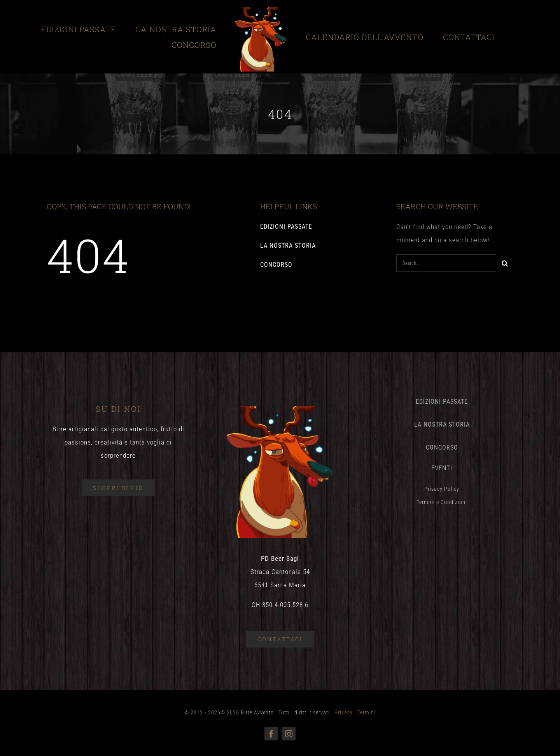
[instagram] (289, 734)
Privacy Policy (442, 489)
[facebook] (271, 734)
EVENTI (442, 468)
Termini (367, 712)
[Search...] (446, 263)
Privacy (344, 712)
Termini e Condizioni (442, 502)
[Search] (505, 263)
